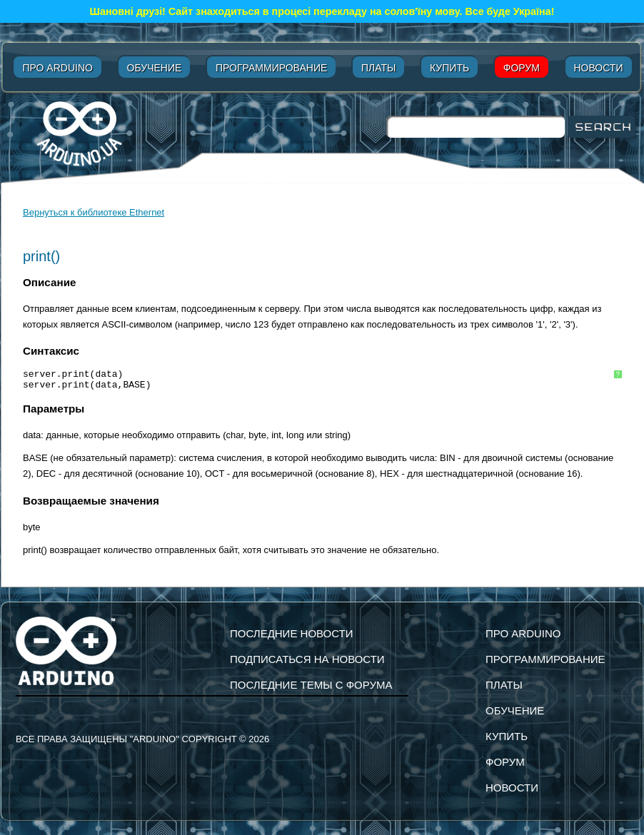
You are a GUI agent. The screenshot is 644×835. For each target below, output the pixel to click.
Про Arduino (57, 68)
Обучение (155, 68)
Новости (599, 68)
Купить (449, 68)
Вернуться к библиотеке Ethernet (94, 212)
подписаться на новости (307, 659)
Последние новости (292, 633)
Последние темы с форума (311, 685)
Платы (378, 68)
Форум (522, 68)
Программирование (271, 68)
